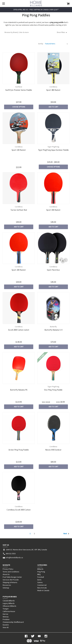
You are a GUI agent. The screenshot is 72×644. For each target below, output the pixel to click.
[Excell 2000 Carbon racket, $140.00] (19, 308)
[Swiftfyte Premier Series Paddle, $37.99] (19, 68)
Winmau (6, 617)
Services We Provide (11, 580)
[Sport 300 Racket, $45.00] (53, 188)
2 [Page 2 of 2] (34, 534)
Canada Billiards (9, 601)
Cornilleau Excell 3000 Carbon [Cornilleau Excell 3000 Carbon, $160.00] (19, 510)
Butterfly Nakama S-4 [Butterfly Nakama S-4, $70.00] (53, 330)
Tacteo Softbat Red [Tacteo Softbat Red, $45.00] (19, 210)
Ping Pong (41, 572)
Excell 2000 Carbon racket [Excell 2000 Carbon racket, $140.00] (19, 330)
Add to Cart (53, 107)
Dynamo (6, 625)
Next (66, 534)
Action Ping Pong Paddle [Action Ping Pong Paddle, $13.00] (19, 450)
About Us (6, 574)
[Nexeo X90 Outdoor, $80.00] (53, 428)
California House (9, 611)
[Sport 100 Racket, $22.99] (19, 128)
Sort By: (41, 44)
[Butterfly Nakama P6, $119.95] (19, 368)
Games (40, 582)
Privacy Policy (8, 569)
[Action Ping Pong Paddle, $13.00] (19, 428)
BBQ (39, 574)
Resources (7, 585)
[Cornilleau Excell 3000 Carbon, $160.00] (19, 488)
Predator (6, 619)
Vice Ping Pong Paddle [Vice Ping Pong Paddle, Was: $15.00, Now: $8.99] (53, 390)
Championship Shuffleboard (13, 622)
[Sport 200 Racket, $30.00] (19, 248)
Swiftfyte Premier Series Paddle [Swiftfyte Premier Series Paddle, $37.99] (19, 90)
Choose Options (19, 107)
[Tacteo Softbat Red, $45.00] (19, 188)
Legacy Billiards (9, 603)
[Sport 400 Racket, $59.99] (53, 68)
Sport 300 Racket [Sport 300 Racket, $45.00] (53, 210)
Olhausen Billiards (9, 606)
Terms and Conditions (11, 572)
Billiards (40, 569)
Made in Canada (43, 590)
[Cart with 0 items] (68, 4)
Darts (39, 580)
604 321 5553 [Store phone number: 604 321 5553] (11, 554)
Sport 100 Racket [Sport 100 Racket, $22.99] (19, 150)
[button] (36, 32)
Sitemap (6, 588)
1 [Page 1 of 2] (30, 534)
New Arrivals (42, 588)
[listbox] (57, 44)
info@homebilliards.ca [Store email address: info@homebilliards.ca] (14, 558)
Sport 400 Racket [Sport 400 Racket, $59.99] (53, 90)
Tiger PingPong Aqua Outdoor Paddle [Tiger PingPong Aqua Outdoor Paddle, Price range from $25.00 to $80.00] (53, 150)
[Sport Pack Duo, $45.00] (53, 248)
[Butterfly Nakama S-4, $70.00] (53, 308)
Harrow (5, 614)
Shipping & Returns (10, 582)
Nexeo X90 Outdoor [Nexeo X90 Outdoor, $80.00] (53, 450)
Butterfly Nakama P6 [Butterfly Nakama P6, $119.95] (19, 390)
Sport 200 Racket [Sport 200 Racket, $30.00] (19, 270)
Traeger (6, 609)
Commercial (42, 585)
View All (6, 627)
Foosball (41, 577)
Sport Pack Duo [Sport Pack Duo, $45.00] (53, 270)
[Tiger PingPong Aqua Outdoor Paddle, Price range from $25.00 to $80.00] (53, 128)
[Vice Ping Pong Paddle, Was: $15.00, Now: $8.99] (53, 368)
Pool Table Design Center (12, 577)
